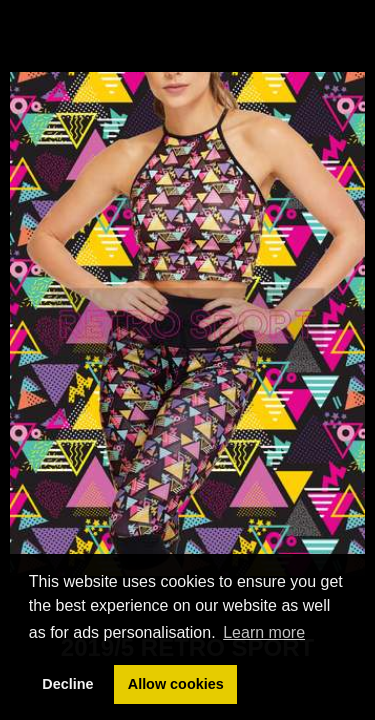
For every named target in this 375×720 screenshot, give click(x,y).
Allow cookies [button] (176, 684)
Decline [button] (67, 684)
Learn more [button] (264, 632)
